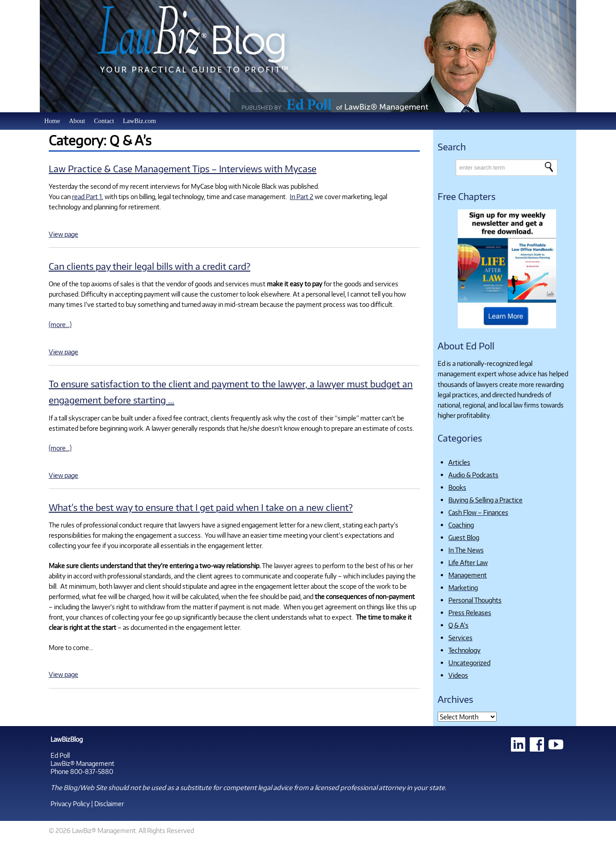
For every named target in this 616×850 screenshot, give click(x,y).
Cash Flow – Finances (478, 512)
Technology (464, 650)
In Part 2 (302, 196)
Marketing (463, 587)
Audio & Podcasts (473, 475)
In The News (466, 550)
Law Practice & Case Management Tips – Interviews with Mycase (183, 168)
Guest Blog (464, 537)
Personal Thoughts (475, 600)
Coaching (461, 525)
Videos (458, 675)
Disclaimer (109, 803)
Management (468, 575)
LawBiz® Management (82, 763)
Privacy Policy (70, 803)
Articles (459, 462)
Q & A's (458, 625)
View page (63, 234)
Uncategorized (469, 663)
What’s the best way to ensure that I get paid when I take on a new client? (201, 507)
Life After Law (468, 562)
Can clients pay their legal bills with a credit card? (150, 266)
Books (457, 487)
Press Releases (470, 612)
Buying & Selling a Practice (485, 500)
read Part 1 (87, 196)
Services (460, 637)
